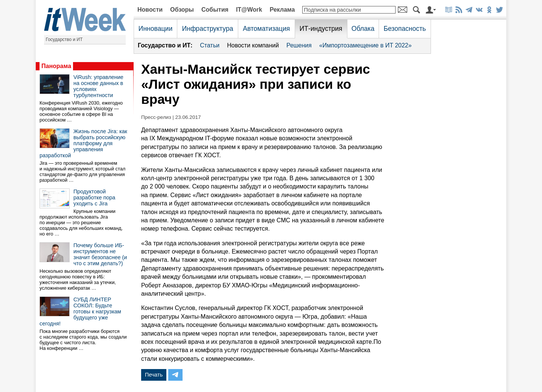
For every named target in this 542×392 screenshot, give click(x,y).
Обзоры (182, 10)
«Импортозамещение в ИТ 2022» (365, 45)
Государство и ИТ (64, 40)
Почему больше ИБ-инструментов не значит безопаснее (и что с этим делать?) (100, 254)
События (215, 10)
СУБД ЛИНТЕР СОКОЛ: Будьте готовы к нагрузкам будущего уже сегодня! (80, 311)
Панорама (56, 66)
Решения (299, 45)
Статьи (210, 45)
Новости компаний (253, 45)
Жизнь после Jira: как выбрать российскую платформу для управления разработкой (83, 143)
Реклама (282, 10)
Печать (154, 375)
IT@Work (249, 10)
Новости (150, 10)
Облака (363, 29)
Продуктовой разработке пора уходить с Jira (94, 198)
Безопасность (405, 29)
